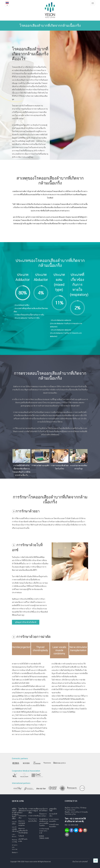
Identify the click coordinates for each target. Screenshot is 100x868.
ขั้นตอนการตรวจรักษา (43, 815)
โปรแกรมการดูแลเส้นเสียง (33, 820)
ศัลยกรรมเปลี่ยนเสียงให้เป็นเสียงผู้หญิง (23, 831)
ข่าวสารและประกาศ (15, 847)
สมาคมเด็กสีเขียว (53, 815)
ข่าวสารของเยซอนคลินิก (54, 820)
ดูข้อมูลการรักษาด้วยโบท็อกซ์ (26, 622)
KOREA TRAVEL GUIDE (44, 837)
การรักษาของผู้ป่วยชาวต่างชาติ (44, 831)
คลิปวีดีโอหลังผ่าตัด (23, 840)
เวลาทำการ (14, 835)
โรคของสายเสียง (22, 817)
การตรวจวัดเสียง (34, 816)
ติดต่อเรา (15, 852)
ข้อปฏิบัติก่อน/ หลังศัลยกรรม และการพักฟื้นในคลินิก (44, 822)
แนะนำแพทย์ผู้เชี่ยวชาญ (15, 829)
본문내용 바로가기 (0, 0)
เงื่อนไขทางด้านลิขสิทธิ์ (80, 862)
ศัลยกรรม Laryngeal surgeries (22, 823)
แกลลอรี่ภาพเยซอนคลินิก (54, 825)
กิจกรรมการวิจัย (15, 841)
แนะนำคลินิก (14, 823)
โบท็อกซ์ (21, 836)
